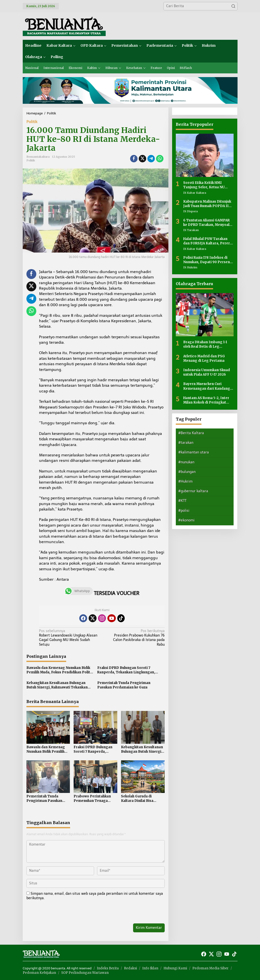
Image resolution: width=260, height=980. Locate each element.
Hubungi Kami (175, 968)
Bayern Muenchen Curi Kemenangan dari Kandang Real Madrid (207, 386)
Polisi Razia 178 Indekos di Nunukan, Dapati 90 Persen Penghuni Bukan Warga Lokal (208, 260)
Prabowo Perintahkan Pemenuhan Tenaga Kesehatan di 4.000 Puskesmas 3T (92, 799)
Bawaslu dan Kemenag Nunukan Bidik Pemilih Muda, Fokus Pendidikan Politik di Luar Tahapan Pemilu (60, 670)
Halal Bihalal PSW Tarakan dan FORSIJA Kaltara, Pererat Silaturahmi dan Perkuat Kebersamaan (208, 241)
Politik (32, 122)
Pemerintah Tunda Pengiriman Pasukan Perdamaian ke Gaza (124, 685)
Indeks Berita (108, 968)
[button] (233, 6)
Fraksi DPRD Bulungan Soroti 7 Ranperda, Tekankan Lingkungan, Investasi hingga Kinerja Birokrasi (127, 670)
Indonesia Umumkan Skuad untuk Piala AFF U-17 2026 (207, 372)
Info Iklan (150, 968)
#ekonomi (186, 520)
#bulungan (187, 472)
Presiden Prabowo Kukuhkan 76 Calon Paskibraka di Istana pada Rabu (135, 638)
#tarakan (186, 443)
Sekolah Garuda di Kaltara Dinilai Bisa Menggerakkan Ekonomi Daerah (142, 799)
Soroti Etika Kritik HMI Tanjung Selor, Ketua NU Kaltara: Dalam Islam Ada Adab (205, 185)
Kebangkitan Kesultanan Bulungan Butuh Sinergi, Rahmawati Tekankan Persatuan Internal (57, 685)
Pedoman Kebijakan (39, 973)
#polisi (184, 511)
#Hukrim (185, 481)
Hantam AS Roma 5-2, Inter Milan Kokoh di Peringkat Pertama (206, 400)
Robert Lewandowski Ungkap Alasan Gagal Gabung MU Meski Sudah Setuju (69, 638)
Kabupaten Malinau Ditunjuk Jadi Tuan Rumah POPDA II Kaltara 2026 (207, 204)
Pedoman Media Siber (210, 968)
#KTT (182, 501)
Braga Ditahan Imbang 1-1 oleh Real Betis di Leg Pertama (205, 344)
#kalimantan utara (194, 452)
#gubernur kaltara (193, 491)
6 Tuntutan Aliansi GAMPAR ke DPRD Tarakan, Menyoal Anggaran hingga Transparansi (206, 223)
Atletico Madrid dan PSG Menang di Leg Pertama (204, 358)
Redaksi (130, 968)
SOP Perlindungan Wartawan (85, 973)
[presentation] (60, 913)
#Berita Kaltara (191, 433)
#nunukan (186, 462)
